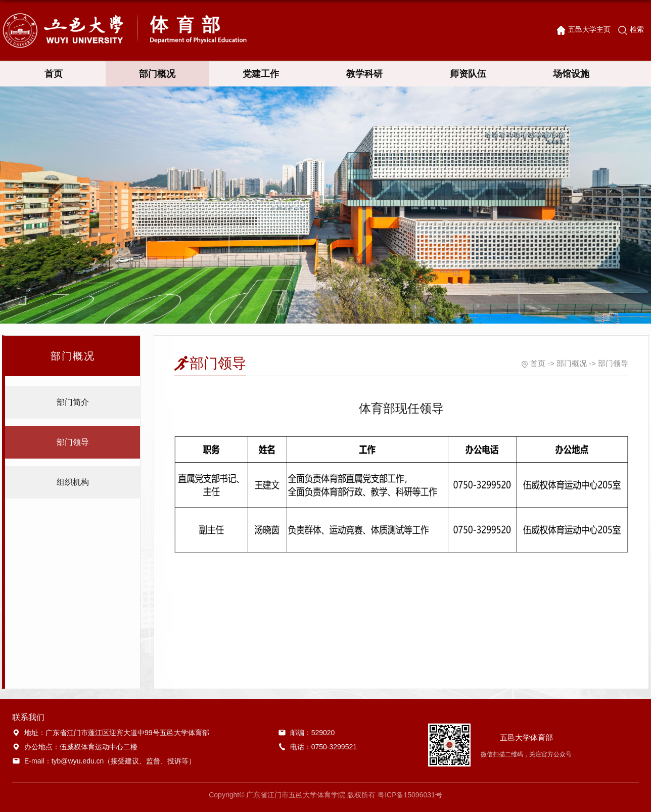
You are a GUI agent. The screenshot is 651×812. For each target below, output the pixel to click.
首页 (54, 74)
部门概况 (157, 74)
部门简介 (73, 402)
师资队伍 (468, 74)
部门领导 (73, 442)
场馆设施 (571, 74)
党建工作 (261, 74)
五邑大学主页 (589, 29)
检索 (637, 29)
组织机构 (73, 482)
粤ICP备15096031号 (410, 795)
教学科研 (364, 74)
